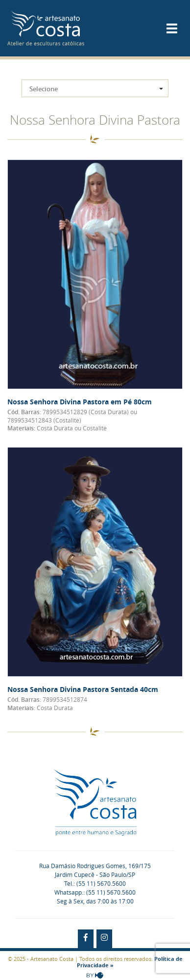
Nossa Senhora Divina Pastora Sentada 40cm (83, 689)
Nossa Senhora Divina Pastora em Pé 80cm (80, 402)
